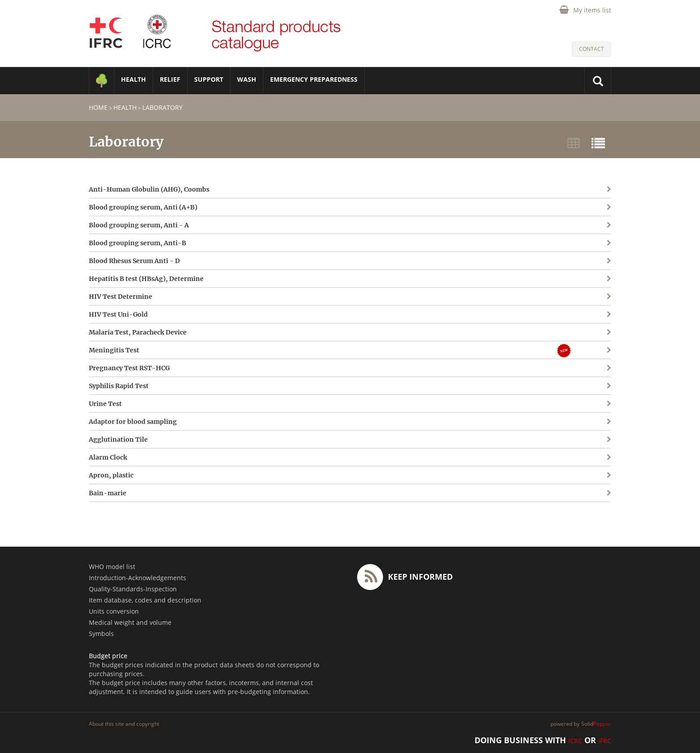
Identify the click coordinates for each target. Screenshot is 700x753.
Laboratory (162, 107)
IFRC (605, 741)
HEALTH (133, 79)
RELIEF (170, 79)
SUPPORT (209, 79)
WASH (247, 79)
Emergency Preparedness (314, 79)
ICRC (575, 741)
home (98, 107)
